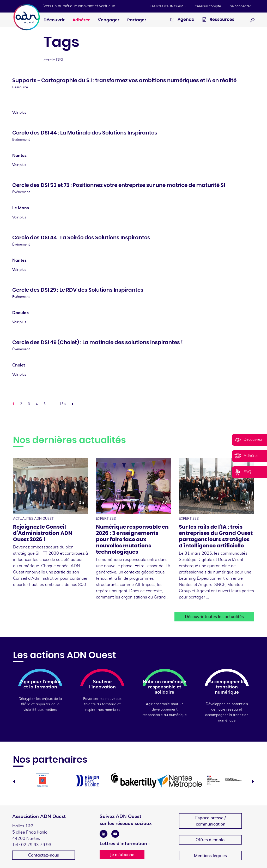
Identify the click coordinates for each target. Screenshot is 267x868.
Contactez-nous (44, 855)
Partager (137, 20)
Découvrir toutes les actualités (214, 617)
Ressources (218, 20)
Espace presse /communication (211, 821)
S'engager (109, 20)
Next (253, 781)
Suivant (74, 404)
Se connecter (240, 6)
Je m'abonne (122, 855)
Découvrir (54, 20)
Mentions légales (210, 856)
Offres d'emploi (211, 840)
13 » (63, 404)
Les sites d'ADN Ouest (167, 6)
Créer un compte (208, 6)
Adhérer (81, 20)
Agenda (182, 20)
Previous (14, 781)
